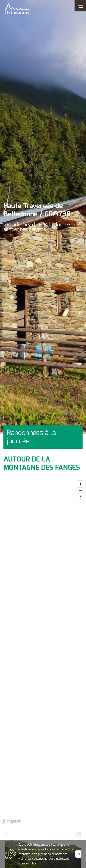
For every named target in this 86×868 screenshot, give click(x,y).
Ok (78, 854)
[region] (43, 652)
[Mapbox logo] (11, 822)
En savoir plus (27, 863)
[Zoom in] (80, 484)
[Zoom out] (80, 491)
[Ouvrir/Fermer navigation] (80, 6)
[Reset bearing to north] (80, 497)
